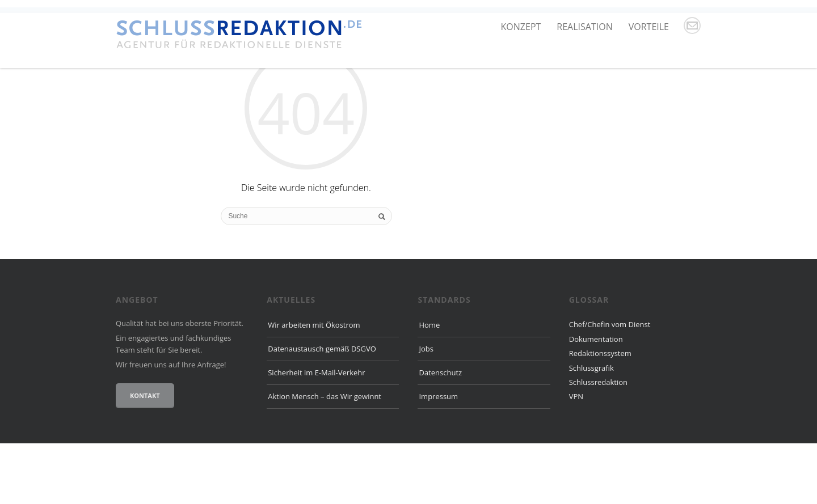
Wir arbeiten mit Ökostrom (314, 386)
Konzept (521, 27)
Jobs (426, 409)
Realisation (584, 27)
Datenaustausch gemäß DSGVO (322, 409)
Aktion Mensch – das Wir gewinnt (325, 456)
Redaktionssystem (600, 414)
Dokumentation (596, 399)
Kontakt (145, 456)
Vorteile (649, 27)
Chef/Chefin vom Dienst (610, 385)
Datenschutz (440, 433)
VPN (576, 457)
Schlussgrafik (591, 428)
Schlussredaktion (598, 442)
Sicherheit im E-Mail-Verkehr (316, 433)
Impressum (438, 456)
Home (429, 386)
